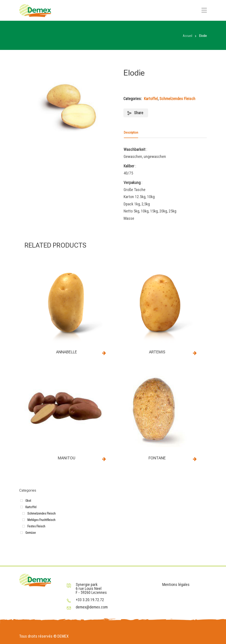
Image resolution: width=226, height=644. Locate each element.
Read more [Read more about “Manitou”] (104, 459)
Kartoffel (151, 99)
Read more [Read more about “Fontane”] (195, 459)
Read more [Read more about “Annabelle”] (104, 353)
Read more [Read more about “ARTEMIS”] (195, 353)
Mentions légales (176, 585)
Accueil (187, 36)
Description (131, 133)
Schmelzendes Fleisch (177, 99)
